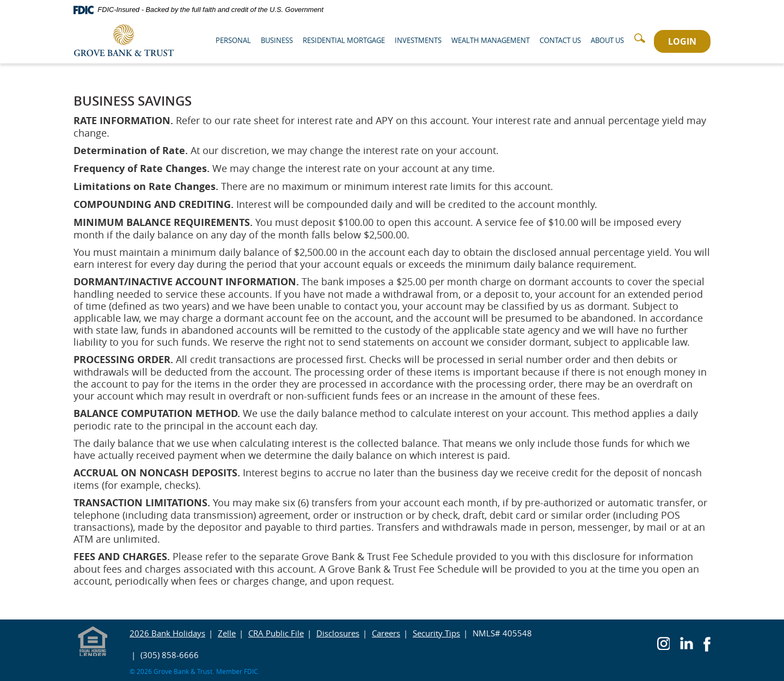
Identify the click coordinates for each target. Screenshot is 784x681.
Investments (418, 40)
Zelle (227, 633)
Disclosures (338, 633)
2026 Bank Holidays (167, 633)
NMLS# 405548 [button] (502, 633)
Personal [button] (233, 40)
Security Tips (436, 633)
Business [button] (277, 40)
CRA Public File (276, 633)
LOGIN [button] (682, 41)
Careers (386, 633)
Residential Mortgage (344, 40)
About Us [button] (607, 40)
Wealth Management (491, 40)
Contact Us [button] (560, 40)
